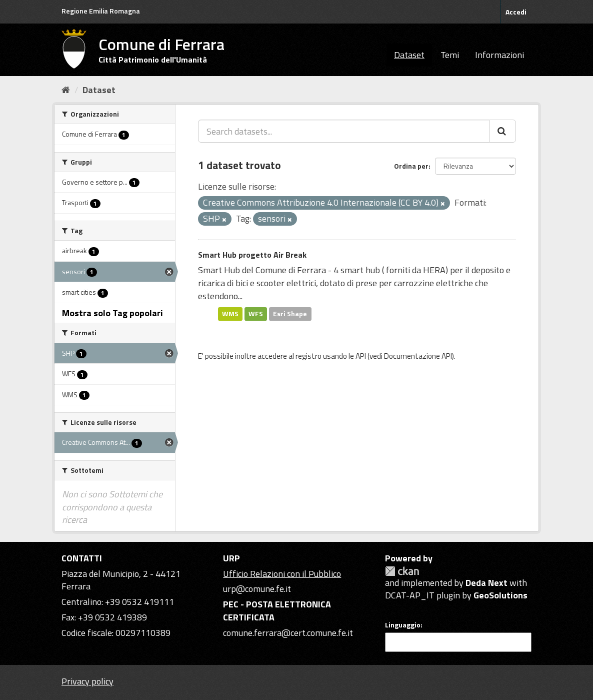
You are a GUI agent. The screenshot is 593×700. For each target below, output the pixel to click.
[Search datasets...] (344, 131)
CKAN (402, 571)
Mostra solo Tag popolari (112, 313)
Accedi (516, 12)
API (361, 356)
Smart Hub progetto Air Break (252, 255)
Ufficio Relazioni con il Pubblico (282, 574)
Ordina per (411, 166)
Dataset (409, 55)
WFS (256, 314)
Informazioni (499, 55)
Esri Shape (290, 314)
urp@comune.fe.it (257, 589)
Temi (450, 55)
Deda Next (486, 583)
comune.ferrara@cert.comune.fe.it (288, 633)
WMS (230, 314)
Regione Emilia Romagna (101, 11)
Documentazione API (418, 356)
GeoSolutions (500, 595)
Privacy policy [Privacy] (87, 681)
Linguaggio (403, 625)
